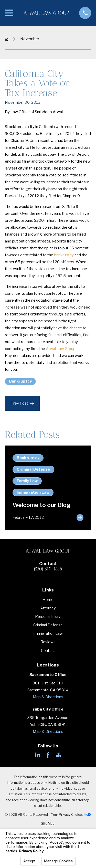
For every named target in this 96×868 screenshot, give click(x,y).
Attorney (48, 608)
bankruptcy (64, 255)
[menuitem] (48, 824)
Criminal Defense (48, 625)
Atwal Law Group (61, 349)
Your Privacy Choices (71, 815)
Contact (48, 651)
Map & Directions (48, 697)
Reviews (48, 642)
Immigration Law (48, 633)
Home (48, 600)
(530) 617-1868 (48, 569)
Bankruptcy (20, 381)
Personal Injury (48, 617)
